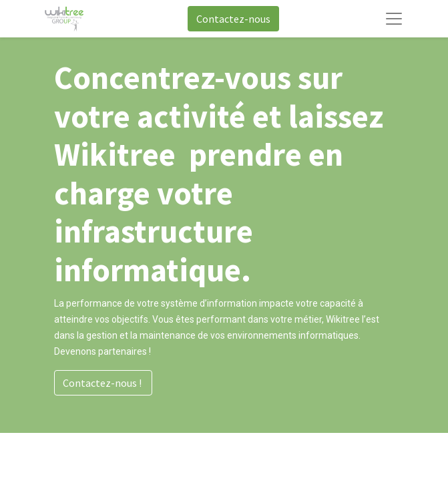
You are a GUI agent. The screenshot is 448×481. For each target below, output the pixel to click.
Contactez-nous (233, 19)
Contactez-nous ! (103, 383)
